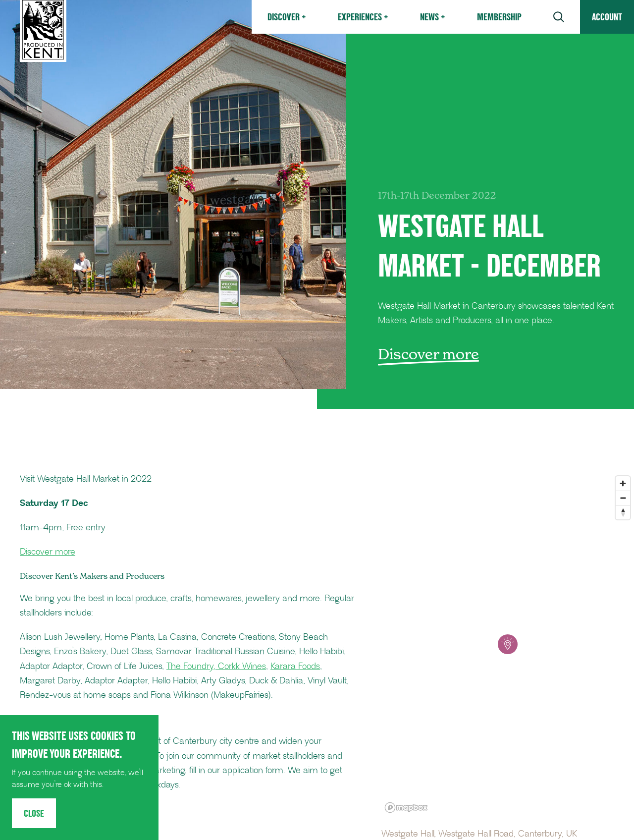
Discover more (48, 552)
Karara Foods (295, 667)
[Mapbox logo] (406, 808)
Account (607, 17)
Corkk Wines (242, 667)
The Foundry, (192, 667)
